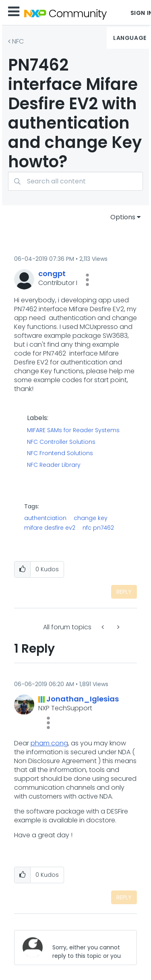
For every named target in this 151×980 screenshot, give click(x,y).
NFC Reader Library (54, 465)
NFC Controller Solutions (61, 442)
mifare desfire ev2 (50, 528)
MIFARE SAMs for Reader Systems (73, 431)
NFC (18, 41)
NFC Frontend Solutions (60, 454)
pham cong (49, 743)
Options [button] (123, 217)
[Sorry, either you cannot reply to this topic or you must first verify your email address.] (88, 948)
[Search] (75, 181)
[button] (87, 280)
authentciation (45, 518)
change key (91, 518)
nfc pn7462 (98, 528)
